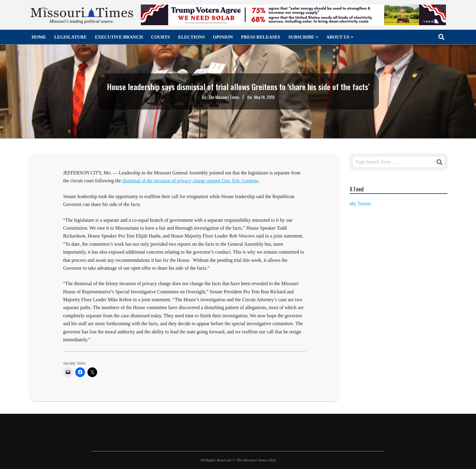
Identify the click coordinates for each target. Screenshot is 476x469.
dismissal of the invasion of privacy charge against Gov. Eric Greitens (190, 181)
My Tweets (360, 204)
